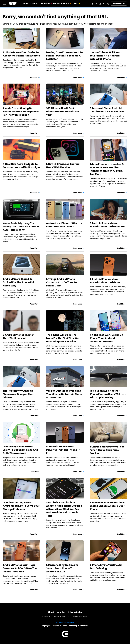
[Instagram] (100, 4)
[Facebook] (93, 4)
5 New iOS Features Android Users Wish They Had (63, 166)
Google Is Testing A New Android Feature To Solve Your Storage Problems (21, 506)
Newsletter (119, 4)
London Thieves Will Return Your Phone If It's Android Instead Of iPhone (106, 56)
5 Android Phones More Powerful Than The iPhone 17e (107, 225)
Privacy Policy (75, 612)
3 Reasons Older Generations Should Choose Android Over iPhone (107, 506)
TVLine (64, 626)
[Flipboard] (104, 4)
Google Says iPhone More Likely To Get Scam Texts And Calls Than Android (20, 450)
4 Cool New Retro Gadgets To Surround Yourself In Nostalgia (21, 166)
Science (45, 4)
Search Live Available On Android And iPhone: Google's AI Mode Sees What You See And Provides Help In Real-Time (64, 509)
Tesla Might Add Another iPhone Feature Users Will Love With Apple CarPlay (108, 394)
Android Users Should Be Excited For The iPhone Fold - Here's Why (20, 282)
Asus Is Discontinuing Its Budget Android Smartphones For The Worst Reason (21, 112)
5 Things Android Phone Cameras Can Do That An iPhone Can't (61, 282)
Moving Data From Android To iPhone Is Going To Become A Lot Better (64, 56)
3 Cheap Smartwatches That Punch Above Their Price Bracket (107, 450)
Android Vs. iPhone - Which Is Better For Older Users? (64, 225)
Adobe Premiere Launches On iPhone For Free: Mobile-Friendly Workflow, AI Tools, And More (107, 169)
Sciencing (73, 626)
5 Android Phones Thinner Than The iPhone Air (18, 337)
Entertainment (61, 4)
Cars (75, 4)
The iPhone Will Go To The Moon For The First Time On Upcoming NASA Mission (62, 338)
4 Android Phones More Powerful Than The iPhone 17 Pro (63, 450)
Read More (34, 77)
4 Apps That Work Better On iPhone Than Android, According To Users (106, 338)
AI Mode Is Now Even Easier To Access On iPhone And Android (21, 54)
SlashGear (84, 626)
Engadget (46, 626)
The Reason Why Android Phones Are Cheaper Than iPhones (18, 394)
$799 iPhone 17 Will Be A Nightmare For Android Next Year (63, 112)
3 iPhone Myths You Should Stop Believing (106, 567)
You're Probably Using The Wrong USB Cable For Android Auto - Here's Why (21, 227)
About (51, 612)
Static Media (53, 617)
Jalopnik (56, 626)
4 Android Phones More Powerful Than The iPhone (105, 281)
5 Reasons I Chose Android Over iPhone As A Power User (107, 110)
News (26, 4)
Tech (35, 4)
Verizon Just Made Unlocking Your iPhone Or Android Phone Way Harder (64, 394)
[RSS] (108, 4)
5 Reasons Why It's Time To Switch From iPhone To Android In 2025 (62, 568)
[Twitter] (96, 4)
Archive (61, 612)
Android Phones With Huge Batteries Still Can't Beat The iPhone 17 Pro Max (20, 568)
